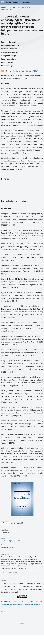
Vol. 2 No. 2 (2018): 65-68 (11, 541)
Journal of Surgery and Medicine (18, 2)
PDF (6, 523)
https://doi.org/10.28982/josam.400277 (23, 71)
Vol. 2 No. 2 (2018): (24, 7)
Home (3, 7)
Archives (12, 7)
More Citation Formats (10, 572)
